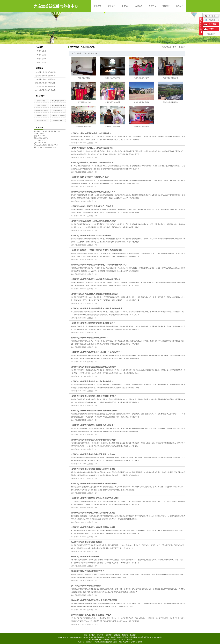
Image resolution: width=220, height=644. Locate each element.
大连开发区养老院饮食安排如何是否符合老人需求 (99, 498)
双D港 (128, 642)
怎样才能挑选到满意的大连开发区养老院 (95, 133)
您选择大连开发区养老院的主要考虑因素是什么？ (99, 294)
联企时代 (130, 640)
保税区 (97, 642)
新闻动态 (117, 635)
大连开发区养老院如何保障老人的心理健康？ (97, 425)
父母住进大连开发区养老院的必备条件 (94, 177)
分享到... (212, 29)
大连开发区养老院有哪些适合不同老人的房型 (97, 513)
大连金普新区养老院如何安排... (46, 83)
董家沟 (107, 642)
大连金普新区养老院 (41, 111)
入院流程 (139, 6)
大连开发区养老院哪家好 (89, 556)
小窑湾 (133, 642)
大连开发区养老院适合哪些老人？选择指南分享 (98, 484)
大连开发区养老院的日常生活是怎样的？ (95, 235)
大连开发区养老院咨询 (142, 78)
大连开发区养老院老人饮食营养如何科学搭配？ (98, 396)
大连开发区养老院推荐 (142, 127)
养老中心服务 (41, 51)
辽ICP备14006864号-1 (95, 640)
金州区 (115, 642)
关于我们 (112, 6)
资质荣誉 (108, 635)
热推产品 (81, 642)
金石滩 (102, 642)
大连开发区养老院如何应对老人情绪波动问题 (97, 527)
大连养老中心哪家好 (58, 116)
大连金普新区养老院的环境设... (46, 86)
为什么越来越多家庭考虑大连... (46, 90)
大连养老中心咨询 (58, 101)
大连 (124, 642)
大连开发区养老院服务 (113, 127)
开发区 (120, 642)
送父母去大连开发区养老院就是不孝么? (95, 615)
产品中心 (100, 635)
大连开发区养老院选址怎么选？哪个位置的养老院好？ (101, 352)
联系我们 (180, 6)
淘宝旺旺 (210, 20)
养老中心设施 (41, 55)
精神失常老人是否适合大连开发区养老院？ (96, 163)
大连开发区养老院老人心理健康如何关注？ (96, 381)
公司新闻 (75, 133)
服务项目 (125, 6)
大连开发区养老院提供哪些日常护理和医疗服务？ (99, 411)
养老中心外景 (41, 63)
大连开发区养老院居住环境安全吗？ (94, 338)
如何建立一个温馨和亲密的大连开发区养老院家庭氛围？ (102, 250)
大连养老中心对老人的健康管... (46, 72)
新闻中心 (152, 6)
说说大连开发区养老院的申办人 (92, 571)
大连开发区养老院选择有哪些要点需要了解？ (97, 323)
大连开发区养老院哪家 (113, 78)
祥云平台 (115, 640)
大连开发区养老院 (41, 116)
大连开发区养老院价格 (170, 78)
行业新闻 (75, 542)
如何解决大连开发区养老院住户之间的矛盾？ (97, 206)
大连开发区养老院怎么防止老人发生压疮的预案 (98, 600)
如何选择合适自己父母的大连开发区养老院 (96, 148)
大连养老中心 (58, 111)
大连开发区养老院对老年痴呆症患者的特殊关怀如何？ (101, 279)
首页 (85, 635)
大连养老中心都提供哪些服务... (46, 79)
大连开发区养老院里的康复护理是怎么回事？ (97, 192)
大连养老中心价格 (58, 106)
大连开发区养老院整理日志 (90, 586)
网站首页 (98, 6)
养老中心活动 (41, 59)
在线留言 (166, 6)
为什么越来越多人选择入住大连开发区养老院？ (98, 221)
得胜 (111, 642)
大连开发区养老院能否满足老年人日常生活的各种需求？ (102, 308)
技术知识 (75, 571)
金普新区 (139, 642)
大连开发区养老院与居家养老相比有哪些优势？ (98, 440)
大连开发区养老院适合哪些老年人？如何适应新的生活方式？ (103, 265)
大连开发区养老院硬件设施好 (91, 542)
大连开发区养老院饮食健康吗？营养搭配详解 (97, 469)
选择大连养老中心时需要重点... (46, 76)
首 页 (175, 47)
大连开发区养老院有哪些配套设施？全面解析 (97, 454)
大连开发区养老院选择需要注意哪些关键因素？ (98, 367)
